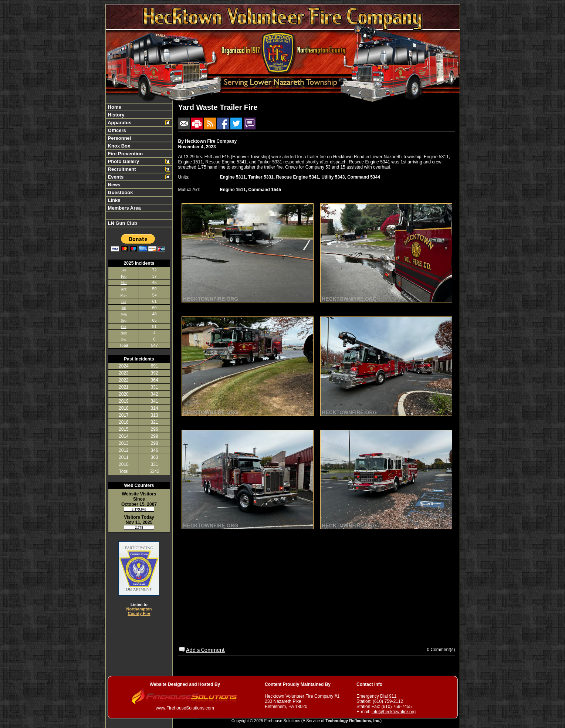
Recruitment (121, 169)
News (114, 185)
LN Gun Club (122, 223)
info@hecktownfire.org (394, 712)
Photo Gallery (123, 161)
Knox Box (118, 146)
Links (114, 200)
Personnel (119, 138)
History (115, 115)
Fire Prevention (125, 154)
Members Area (124, 208)
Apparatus (119, 123)
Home (114, 107)
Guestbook (120, 192)
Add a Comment (205, 650)
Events (115, 177)
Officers (116, 130)
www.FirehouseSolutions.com (185, 708)
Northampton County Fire (139, 611)
